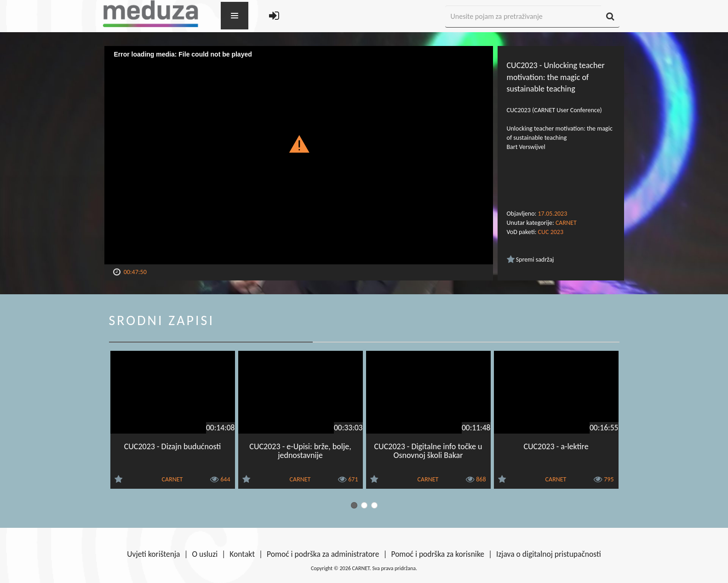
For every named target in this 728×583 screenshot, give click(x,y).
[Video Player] (299, 155)
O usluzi (205, 554)
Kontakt (242, 554)
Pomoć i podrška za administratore (323, 554)
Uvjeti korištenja (153, 554)
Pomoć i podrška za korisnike (438, 554)
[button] (299, 143)
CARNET (566, 223)
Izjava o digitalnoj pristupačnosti (549, 554)
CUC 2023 (551, 232)
